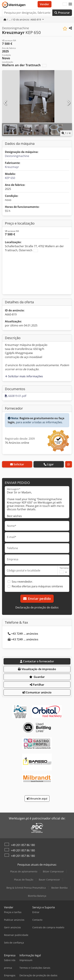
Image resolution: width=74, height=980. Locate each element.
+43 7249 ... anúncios (23, 634)
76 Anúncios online (17, 443)
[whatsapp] (69, 464)
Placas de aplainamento (24, 871)
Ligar (49, 464)
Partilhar (37, 685)
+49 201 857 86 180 (23, 845)
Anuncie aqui (37, 799)
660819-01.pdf (16, 396)
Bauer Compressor (49, 880)
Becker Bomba (59, 888)
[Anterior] (6, 103)
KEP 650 (10, 178)
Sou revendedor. (22, 582)
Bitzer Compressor (53, 871)
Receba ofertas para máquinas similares (37, 586)
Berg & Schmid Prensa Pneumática (26, 888)
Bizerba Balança (37, 896)
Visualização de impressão (37, 669)
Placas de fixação (24, 880)
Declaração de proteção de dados (37, 607)
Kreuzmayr (12, 167)
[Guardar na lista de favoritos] (65, 29)
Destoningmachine (17, 156)
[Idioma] (65, 4)
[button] (70, 4)
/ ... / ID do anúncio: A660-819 (23, 20)
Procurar (62, 13)
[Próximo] (68, 103)
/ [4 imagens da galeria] (66, 133)
